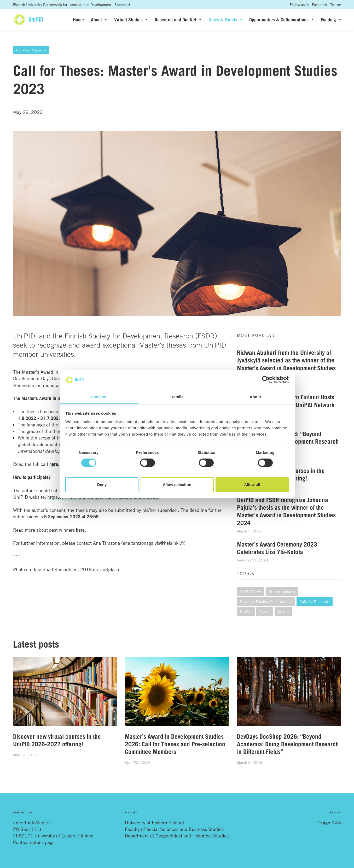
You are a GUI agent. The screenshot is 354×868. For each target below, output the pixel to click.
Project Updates (282, 592)
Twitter (336, 5)
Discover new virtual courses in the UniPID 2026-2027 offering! (57, 740)
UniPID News (251, 592)
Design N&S (329, 823)
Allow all (252, 485)
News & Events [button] (224, 20)
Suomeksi (122, 5)
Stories (283, 611)
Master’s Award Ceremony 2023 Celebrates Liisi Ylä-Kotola (277, 548)
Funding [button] (329, 20)
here (80, 530)
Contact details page (34, 842)
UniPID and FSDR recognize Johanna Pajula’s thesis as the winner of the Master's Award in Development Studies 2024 (286, 511)
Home (78, 20)
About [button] (97, 20)
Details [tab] (177, 397)
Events (265, 611)
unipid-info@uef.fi (31, 823)
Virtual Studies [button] (129, 20)
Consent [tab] (99, 397)
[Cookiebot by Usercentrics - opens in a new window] (266, 380)
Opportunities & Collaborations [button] (280, 20)
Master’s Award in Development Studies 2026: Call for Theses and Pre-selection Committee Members (175, 744)
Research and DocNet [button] (176, 20)
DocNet (246, 611)
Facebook (320, 5)
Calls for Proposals (31, 50)
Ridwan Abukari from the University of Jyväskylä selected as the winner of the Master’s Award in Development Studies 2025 (286, 364)
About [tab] (256, 397)
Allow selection (177, 485)
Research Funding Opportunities (266, 602)
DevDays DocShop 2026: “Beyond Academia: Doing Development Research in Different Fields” (288, 744)
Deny (102, 485)
